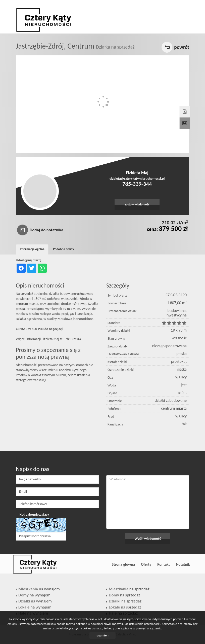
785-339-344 (137, 184)
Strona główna (123, 564)
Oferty (146, 564)
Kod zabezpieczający (34, 514)
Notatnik (183, 564)
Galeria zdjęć (184, 119)
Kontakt (164, 564)
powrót (182, 47)
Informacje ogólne (32, 249)
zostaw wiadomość (137, 204)
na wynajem (39, 589)
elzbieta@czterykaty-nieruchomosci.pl (137, 179)
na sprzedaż (129, 589)
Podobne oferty (64, 249)
